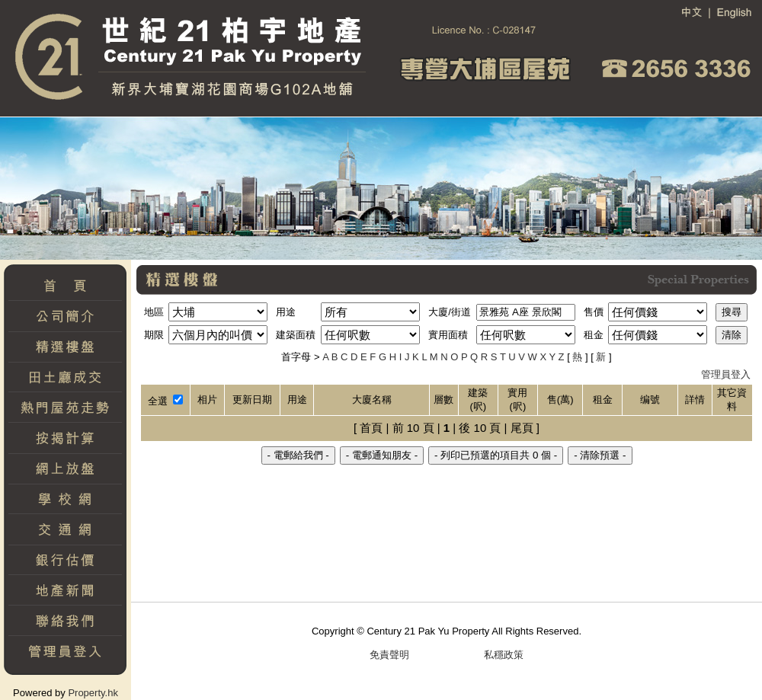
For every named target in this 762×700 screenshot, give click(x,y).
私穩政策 (504, 655)
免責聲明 (389, 655)
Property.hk (93, 693)
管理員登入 (726, 374)
